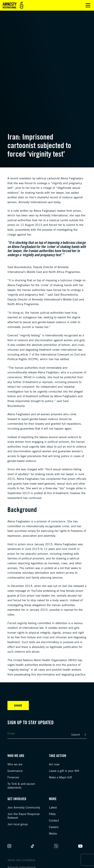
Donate (18, 705)
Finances (13, 777)
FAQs (52, 814)
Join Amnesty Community (24, 807)
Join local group (18, 824)
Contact (54, 820)
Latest (53, 807)
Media (53, 833)
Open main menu (88, 5)
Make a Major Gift (60, 777)
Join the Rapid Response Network (24, 816)
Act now (54, 764)
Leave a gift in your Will (64, 771)
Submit (76, 735)
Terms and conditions (21, 860)
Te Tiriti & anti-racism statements (21, 786)
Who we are (15, 764)
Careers (54, 827)
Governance (15, 771)
